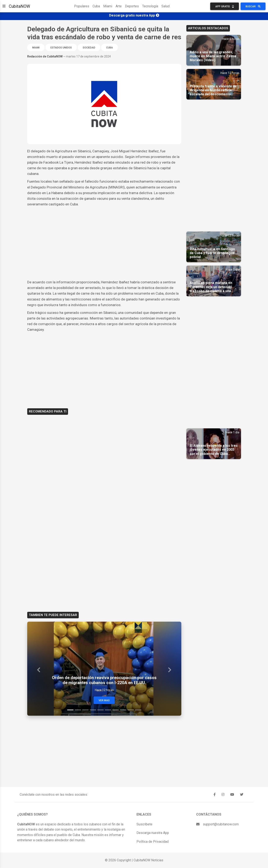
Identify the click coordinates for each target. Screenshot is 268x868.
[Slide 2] (78, 710)
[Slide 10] (138, 710)
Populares (82, 6)
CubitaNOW (19, 6)
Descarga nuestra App (153, 833)
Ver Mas (104, 700)
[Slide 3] (85, 710)
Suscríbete (144, 824)
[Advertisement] (104, 238)
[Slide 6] (108, 710)
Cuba (96, 6)
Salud (166, 6)
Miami (108, 6)
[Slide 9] (131, 710)
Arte (119, 6)
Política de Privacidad (153, 842)
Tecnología (150, 6)
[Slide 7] (116, 710)
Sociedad (89, 48)
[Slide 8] (123, 710)
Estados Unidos (61, 48)
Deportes (132, 6)
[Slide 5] (100, 710)
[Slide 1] (70, 710)
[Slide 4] (93, 710)
